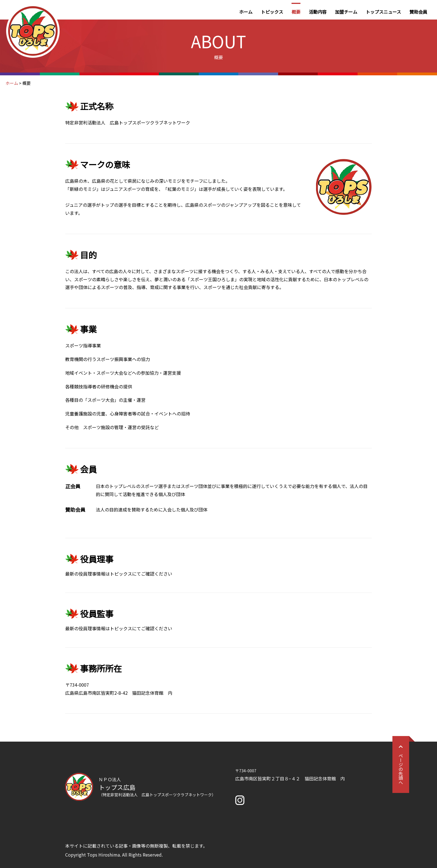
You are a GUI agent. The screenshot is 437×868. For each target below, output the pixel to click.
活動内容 (318, 12)
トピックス (272, 12)
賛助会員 (418, 12)
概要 (296, 12)
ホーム (246, 12)
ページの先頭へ (401, 764)
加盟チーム (346, 12)
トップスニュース (383, 12)
